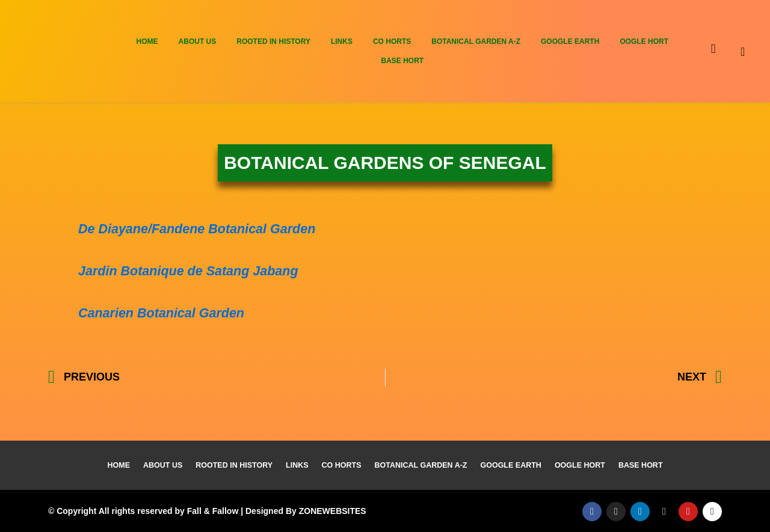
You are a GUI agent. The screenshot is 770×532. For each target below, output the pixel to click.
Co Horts (392, 41)
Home (147, 41)
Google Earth (570, 41)
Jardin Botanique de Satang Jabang (206, 269)
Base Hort (402, 61)
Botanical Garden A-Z (476, 41)
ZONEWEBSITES (333, 510)
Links (342, 41)
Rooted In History (273, 41)
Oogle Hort (644, 41)
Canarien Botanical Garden (175, 311)
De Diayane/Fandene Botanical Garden (216, 228)
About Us (198, 41)
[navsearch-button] (753, 51)
